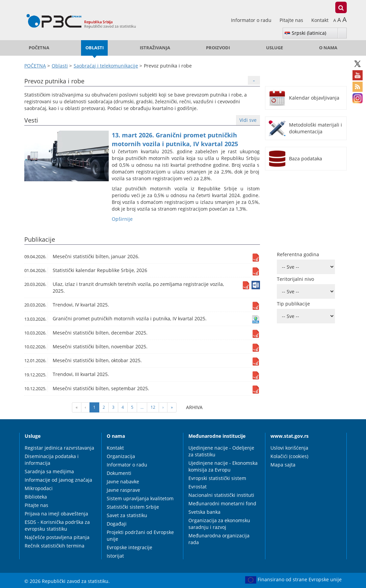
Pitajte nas (292, 20)
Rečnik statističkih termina (55, 546)
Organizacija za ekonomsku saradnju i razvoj (219, 524)
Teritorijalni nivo (295, 279)
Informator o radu (252, 20)
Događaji (117, 524)
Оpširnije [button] (122, 219)
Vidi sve (248, 120)
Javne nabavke (123, 482)
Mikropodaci (39, 488)
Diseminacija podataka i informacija (52, 460)
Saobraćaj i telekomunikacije (106, 66)
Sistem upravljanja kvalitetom (140, 498)
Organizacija (121, 456)
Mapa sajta (283, 465)
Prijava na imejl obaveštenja (56, 514)
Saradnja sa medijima (49, 471)
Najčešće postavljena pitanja (57, 537)
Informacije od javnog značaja (58, 480)
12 (153, 407)
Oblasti (95, 48)
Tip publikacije (293, 304)
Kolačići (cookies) (289, 456)
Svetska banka (204, 512)
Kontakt (320, 20)
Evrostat (198, 487)
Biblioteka (36, 497)
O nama (328, 48)
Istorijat (115, 556)
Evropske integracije (129, 547)
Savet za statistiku (127, 515)
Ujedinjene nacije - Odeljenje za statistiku (221, 451)
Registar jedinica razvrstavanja (59, 448)
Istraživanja (155, 48)
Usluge (274, 48)
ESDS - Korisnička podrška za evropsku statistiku (57, 525)
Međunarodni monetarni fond (222, 503)
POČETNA (39, 48)
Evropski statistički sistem (217, 478)
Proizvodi (218, 48)
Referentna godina (298, 254)
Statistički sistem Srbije (133, 507)
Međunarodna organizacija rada (219, 539)
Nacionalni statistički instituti (221, 495)
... (142, 407)
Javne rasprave (123, 490)
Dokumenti (119, 473)
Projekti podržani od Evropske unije (140, 536)
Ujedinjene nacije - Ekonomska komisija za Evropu (223, 466)
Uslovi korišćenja (289, 448)
